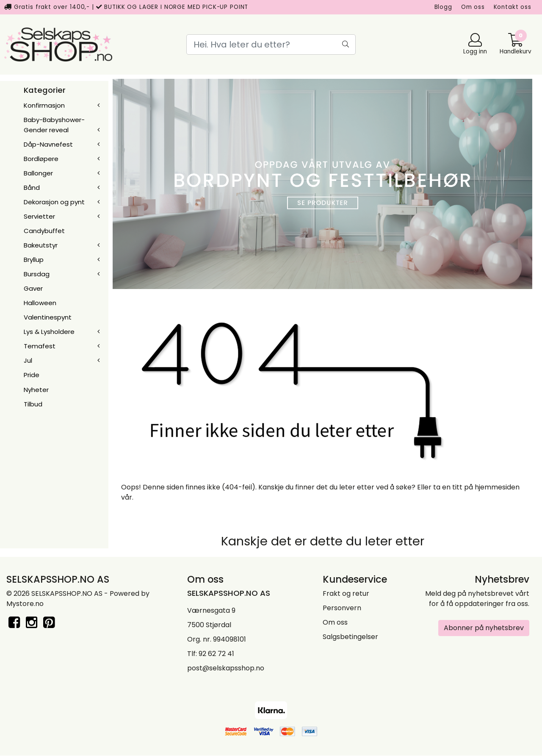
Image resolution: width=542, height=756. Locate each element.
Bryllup (34, 260)
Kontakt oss (513, 7)
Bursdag (37, 274)
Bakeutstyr (41, 245)
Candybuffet (44, 231)
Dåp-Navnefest (48, 144)
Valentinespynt (48, 317)
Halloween (40, 303)
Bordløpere (41, 159)
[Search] (271, 44)
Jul (28, 360)
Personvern (342, 608)
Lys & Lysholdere (49, 332)
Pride (32, 375)
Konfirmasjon (44, 105)
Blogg (443, 7)
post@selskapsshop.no (226, 668)
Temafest (40, 346)
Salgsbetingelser (350, 637)
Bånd (32, 188)
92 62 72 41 (216, 654)
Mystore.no (25, 604)
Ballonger (38, 173)
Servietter (39, 216)
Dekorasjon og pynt (54, 202)
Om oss (473, 7)
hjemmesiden (497, 487)
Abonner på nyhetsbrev (484, 628)
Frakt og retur (346, 593)
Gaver (33, 288)
